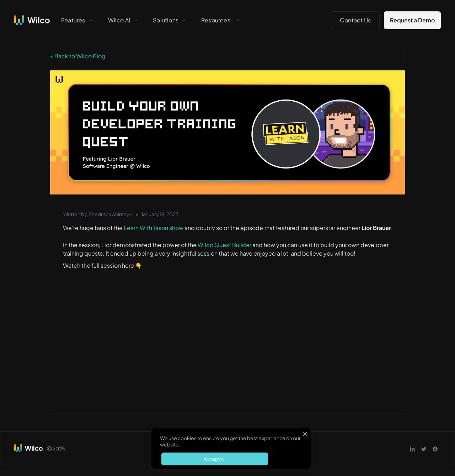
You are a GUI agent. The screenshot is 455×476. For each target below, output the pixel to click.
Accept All (215, 459)
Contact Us (355, 20)
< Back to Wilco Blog (78, 56)
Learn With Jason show (153, 228)
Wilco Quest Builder (224, 245)
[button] (77, 20)
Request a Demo (412, 20)
